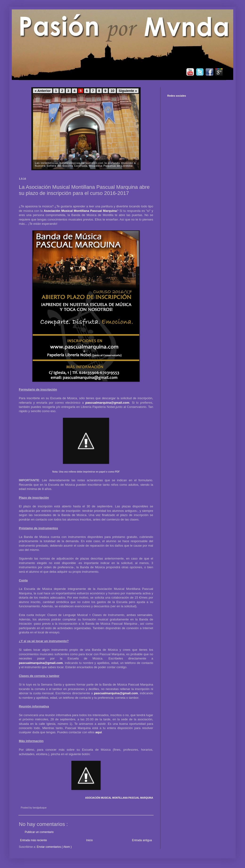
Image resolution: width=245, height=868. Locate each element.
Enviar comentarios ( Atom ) (54, 847)
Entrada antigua (142, 840)
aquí (99, 732)
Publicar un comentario (39, 832)
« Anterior (43, 91)
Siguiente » (128, 91)
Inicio (90, 840)
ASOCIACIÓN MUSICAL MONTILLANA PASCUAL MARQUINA (119, 798)
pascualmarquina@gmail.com (107, 403)
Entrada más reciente (33, 840)
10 (112, 91)
